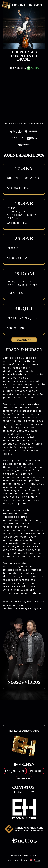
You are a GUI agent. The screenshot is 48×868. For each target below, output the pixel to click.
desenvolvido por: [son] (24, 860)
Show (30, 792)
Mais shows (24, 340)
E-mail (19, 792)
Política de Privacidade (24, 855)
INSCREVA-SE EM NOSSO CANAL (24, 731)
